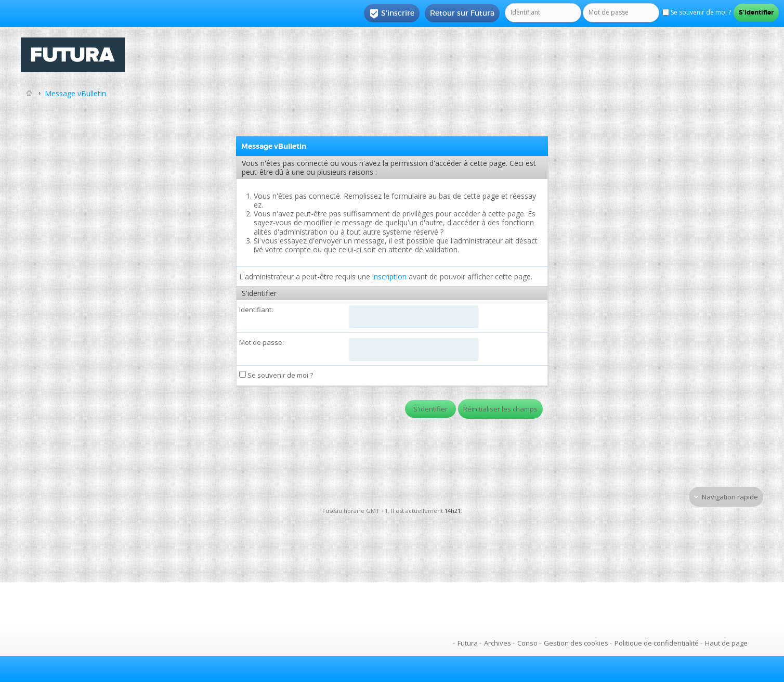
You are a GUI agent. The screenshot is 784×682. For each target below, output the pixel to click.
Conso (527, 643)
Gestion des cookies (576, 643)
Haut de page (726, 643)
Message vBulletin (75, 93)
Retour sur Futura (462, 13)
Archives (498, 643)
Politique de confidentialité (657, 643)
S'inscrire (392, 14)
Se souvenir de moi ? (276, 375)
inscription (389, 276)
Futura (468, 643)
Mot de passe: (262, 342)
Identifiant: (256, 310)
